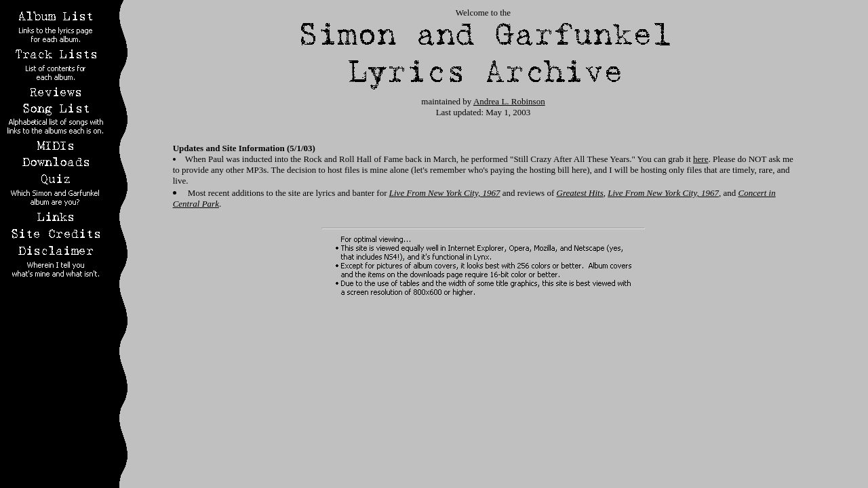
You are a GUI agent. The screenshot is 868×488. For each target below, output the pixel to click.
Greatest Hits (580, 193)
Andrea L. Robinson (509, 101)
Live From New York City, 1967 (445, 193)
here (701, 159)
